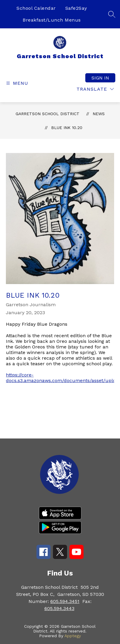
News (99, 114)
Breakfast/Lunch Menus (52, 20)
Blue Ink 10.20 (67, 128)
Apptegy (73, 636)
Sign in (100, 78)
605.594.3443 (59, 608)
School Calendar (36, 8)
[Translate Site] (95, 89)
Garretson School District (47, 114)
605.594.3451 (65, 601)
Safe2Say (76, 8)
